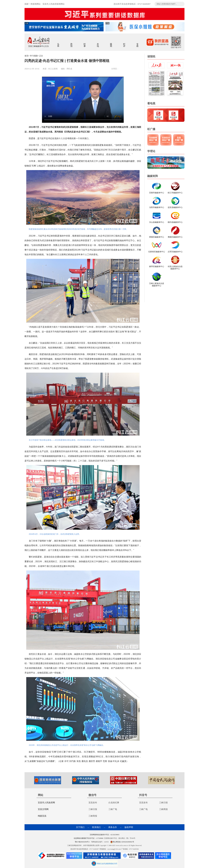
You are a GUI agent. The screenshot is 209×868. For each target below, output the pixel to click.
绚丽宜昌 (42, 816)
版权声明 (129, 827)
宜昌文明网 (43, 809)
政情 (72, 43)
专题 (137, 43)
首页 (26, 56)
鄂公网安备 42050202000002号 (122, 842)
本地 (98, 43)
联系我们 (96, 827)
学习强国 (34, 56)
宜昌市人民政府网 (46, 803)
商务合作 (113, 827)
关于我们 (80, 827)
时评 (124, 43)
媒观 (111, 43)
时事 (85, 43)
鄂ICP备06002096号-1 (83, 842)
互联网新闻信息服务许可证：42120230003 (104, 835)
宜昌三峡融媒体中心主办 (39, 46)
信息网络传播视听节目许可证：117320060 (89, 838)
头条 (58, 43)
